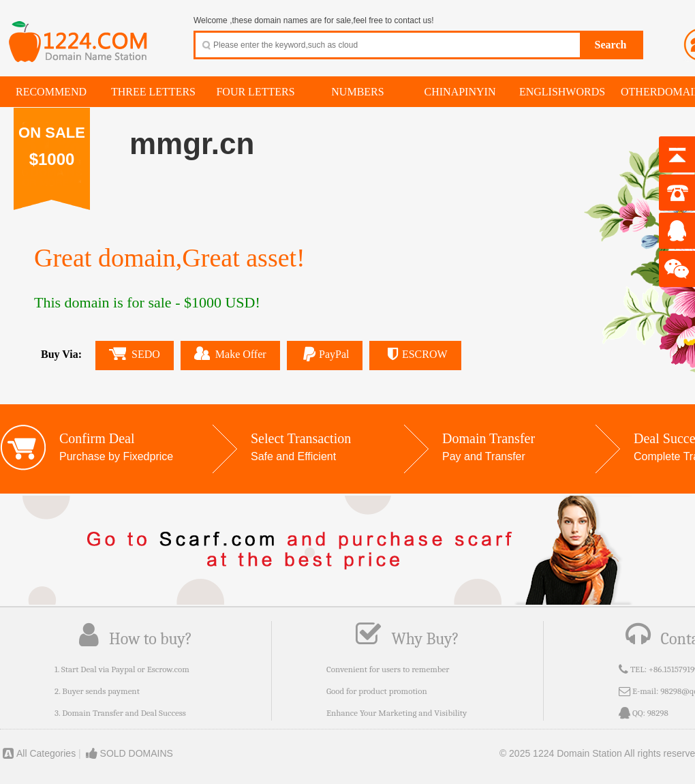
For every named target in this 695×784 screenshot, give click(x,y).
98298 (658, 713)
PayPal (325, 354)
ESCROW (415, 354)
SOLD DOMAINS (128, 753)
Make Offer (230, 353)
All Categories (38, 753)
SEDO (135, 353)
